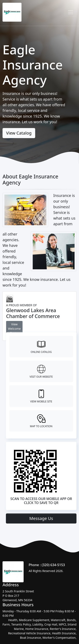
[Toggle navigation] (71, 12)
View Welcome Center (14, 329)
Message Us (41, 518)
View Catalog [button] (19, 133)
